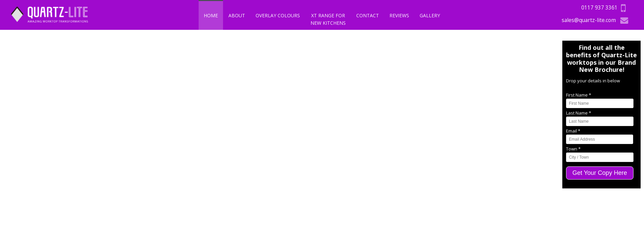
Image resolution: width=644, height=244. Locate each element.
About (237, 15)
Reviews (399, 15)
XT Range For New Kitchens (328, 19)
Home (211, 15)
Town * (573, 149)
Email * (573, 131)
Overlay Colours (278, 15)
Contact (368, 15)
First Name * (579, 95)
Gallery (430, 15)
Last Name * (579, 113)
